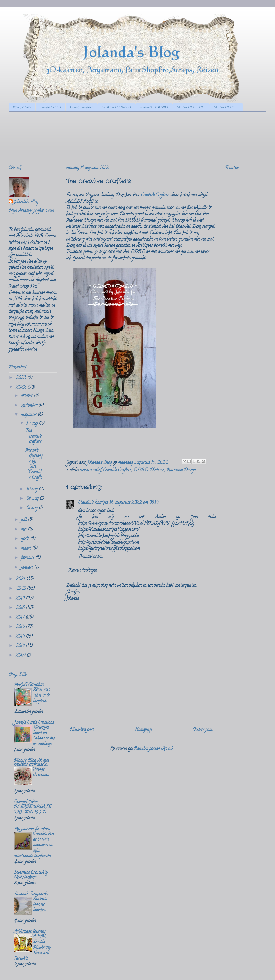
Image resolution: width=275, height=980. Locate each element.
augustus (29, 415)
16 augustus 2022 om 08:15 (134, 503)
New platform (25, 878)
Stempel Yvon (26, 802)
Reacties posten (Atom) (153, 749)
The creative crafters (33, 436)
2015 (21, 637)
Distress (157, 470)
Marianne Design (181, 470)
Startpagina (22, 107)
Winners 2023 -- (226, 107)
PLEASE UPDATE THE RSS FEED (32, 810)
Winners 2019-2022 (191, 107)
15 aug (33, 424)
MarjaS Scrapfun (29, 685)
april (26, 539)
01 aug (33, 508)
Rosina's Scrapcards (31, 894)
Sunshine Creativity (31, 873)
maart (27, 549)
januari (28, 568)
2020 (21, 589)
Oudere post (202, 730)
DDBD (141, 470)
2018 (21, 608)
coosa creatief (91, 470)
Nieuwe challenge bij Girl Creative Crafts (34, 464)
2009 (21, 656)
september (30, 406)
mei (24, 530)
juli (24, 520)
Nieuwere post (82, 730)
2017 (21, 618)
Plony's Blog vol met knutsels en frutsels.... (32, 763)
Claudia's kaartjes (93, 503)
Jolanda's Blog (26, 203)
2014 (21, 646)
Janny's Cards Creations (34, 723)
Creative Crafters (155, 195)
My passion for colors (32, 829)
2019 (21, 599)
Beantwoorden (90, 557)
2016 (21, 627)
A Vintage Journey (30, 932)
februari (28, 558)
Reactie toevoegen (83, 571)
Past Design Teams (117, 107)
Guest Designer (82, 107)
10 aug (33, 490)
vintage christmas (41, 772)
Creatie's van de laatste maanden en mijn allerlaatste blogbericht (34, 845)
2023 (21, 378)
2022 (22, 388)
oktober (27, 396)
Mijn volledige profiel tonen (31, 211)
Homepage (143, 730)
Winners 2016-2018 (154, 107)
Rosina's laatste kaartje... (40, 905)
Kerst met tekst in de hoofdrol (42, 695)
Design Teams (51, 107)
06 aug (33, 499)
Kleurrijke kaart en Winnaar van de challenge (44, 736)
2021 (21, 579)
